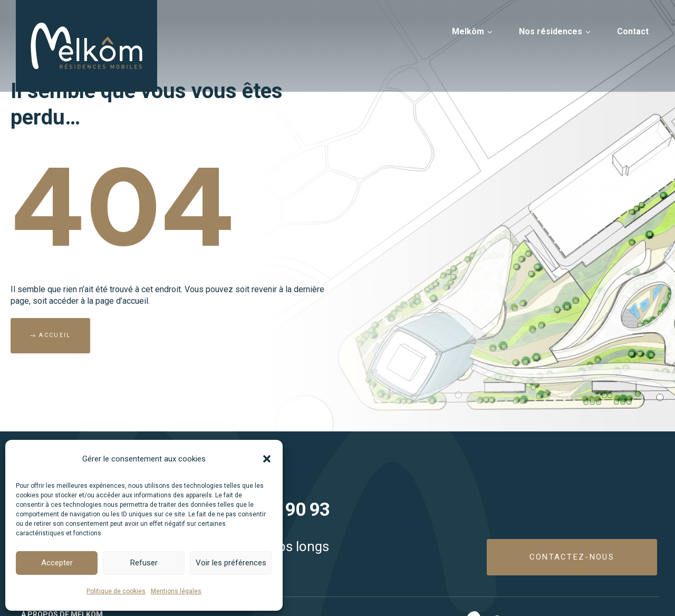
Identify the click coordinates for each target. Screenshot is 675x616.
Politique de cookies (116, 591)
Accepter (57, 563)
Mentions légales (176, 591)
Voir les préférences (231, 563)
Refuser (144, 563)
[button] (267, 459)
